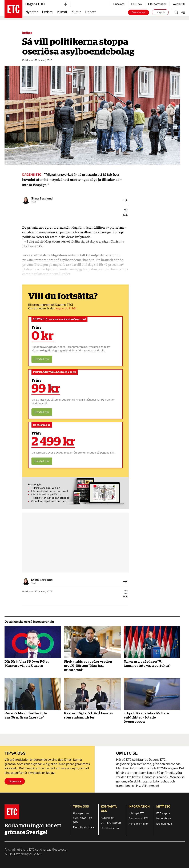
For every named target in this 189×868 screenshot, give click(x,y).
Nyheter (32, 12)
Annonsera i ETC (139, 819)
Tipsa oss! (119, 4)
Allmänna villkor (138, 824)
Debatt (90, 12)
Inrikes (27, 33)
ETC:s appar (164, 813)
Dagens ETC (46, 4)
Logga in (160, 12)
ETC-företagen (157, 4)
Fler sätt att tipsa (83, 827)
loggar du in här (66, 308)
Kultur (76, 12)
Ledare (47, 12)
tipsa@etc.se (81, 813)
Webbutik (179, 4)
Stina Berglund (42, 198)
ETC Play (137, 4)
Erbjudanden (164, 824)
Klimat (62, 12)
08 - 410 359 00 (111, 823)
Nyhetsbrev (164, 819)
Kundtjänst (108, 818)
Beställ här (42, 359)
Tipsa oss (15, 781)
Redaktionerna (110, 828)
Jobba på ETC (137, 813)
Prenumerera (138, 12)
